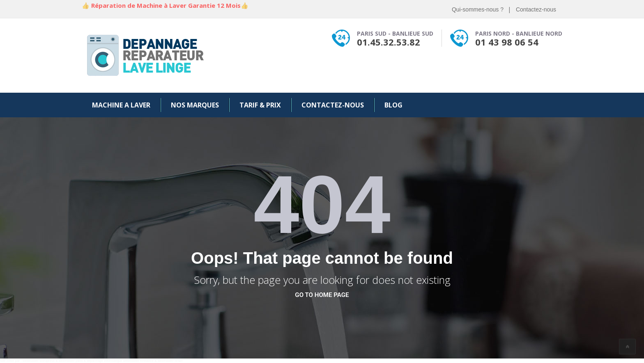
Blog (393, 105)
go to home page (322, 295)
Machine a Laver (121, 105)
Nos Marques (195, 105)
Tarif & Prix (260, 105)
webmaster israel (170, 361)
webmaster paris (71, 361)
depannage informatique (104, 361)
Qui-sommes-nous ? (478, 9)
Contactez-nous (536, 9)
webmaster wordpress (39, 361)
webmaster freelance (138, 361)
